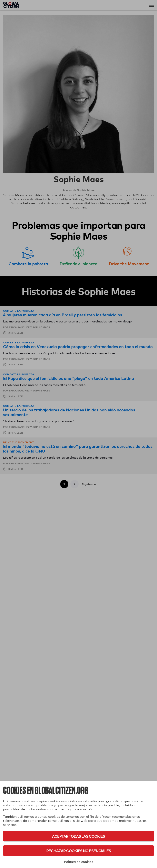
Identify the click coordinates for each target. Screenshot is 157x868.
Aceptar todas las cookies (78, 836)
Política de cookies (78, 862)
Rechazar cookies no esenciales (79, 851)
